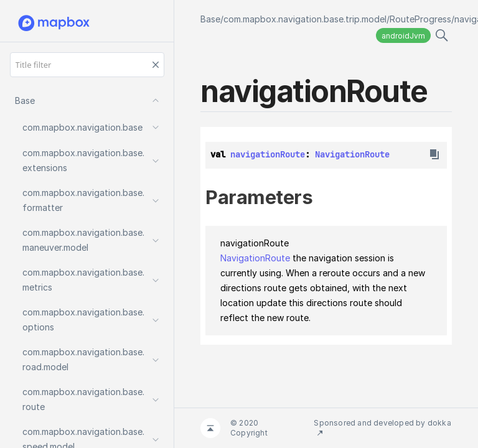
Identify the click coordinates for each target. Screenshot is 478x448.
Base (210, 19)
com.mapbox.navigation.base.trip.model (305, 19)
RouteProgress (420, 19)
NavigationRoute (352, 154)
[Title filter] (87, 65)
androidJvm (403, 36)
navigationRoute (268, 154)
